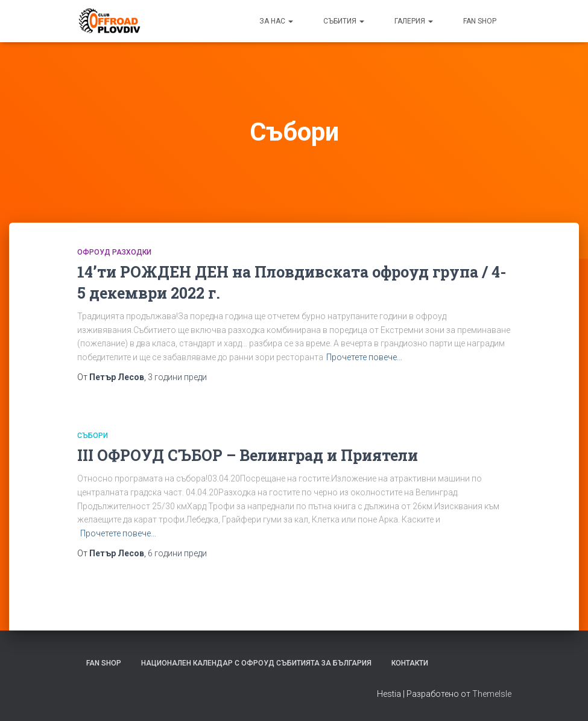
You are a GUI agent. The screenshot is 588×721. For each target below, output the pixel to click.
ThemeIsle (492, 694)
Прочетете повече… (364, 357)
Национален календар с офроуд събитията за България (256, 663)
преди (177, 377)
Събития (344, 21)
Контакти (410, 663)
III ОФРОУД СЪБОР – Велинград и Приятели (248, 455)
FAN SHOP (480, 21)
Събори (93, 436)
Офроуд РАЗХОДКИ (114, 252)
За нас (276, 21)
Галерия (414, 21)
